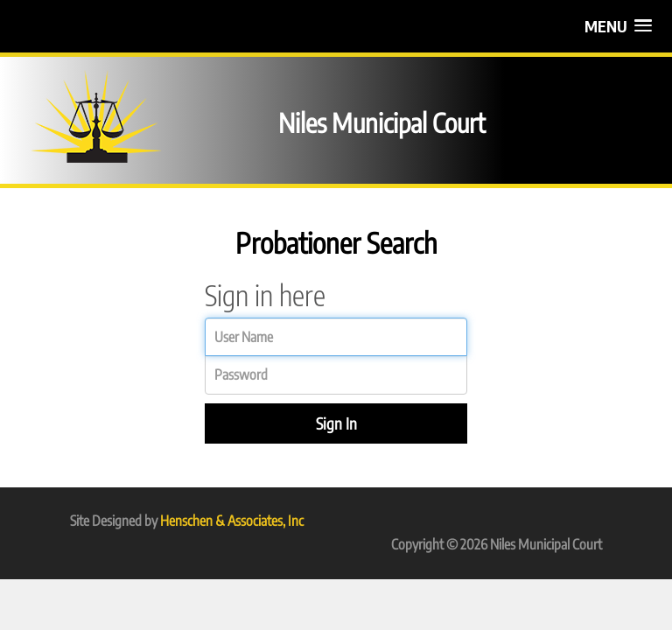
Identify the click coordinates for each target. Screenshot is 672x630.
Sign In (336, 423)
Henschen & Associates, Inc (232, 521)
